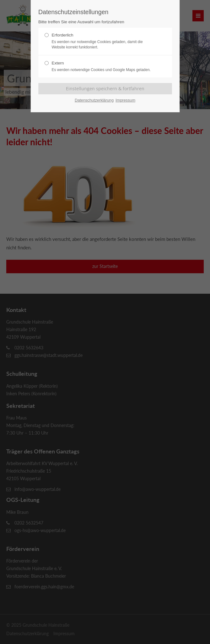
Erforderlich (102, 41)
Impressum (125, 100)
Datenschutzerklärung (94, 100)
